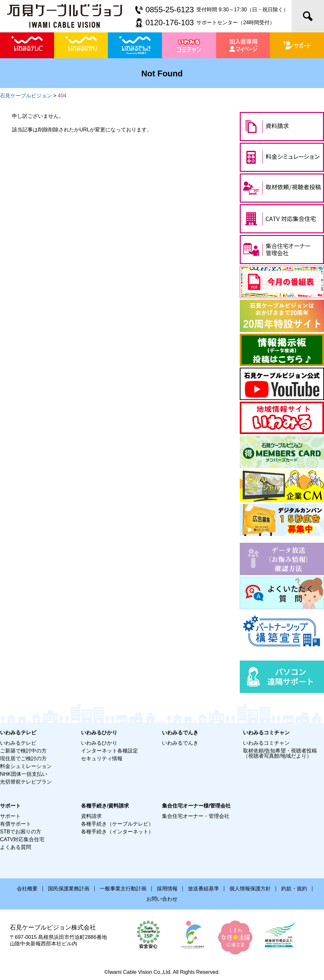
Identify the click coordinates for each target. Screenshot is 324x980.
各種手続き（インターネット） (117, 832)
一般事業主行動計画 (123, 889)
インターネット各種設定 (110, 751)
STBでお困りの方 (21, 832)
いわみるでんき (180, 743)
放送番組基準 (203, 889)
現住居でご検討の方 (23, 758)
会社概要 (27, 889)
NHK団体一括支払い (24, 774)
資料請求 (91, 816)
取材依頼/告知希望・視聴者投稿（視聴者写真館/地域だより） (280, 753)
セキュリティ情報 (102, 758)
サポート (10, 816)
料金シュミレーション (26, 766)
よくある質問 (16, 847)
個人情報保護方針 (250, 889)
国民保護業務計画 (69, 889)
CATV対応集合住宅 (22, 839)
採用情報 (167, 889)
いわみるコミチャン (266, 743)
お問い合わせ (162, 899)
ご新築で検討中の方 (23, 751)
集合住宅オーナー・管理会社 (196, 816)
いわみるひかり (99, 743)
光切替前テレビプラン (26, 782)
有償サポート (16, 824)
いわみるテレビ (18, 743)
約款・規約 (294, 889)
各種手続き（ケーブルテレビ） (117, 824)
